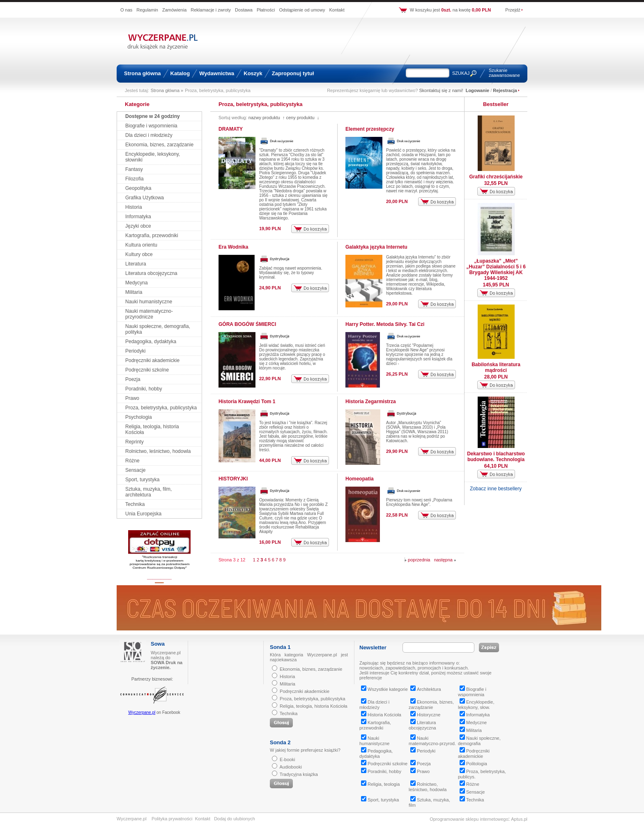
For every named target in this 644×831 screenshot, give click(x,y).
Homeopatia (360, 479)
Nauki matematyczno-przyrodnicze (149, 314)
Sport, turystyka (142, 480)
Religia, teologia (380, 784)
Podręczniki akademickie (152, 360)
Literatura (136, 264)
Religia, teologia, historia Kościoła (313, 706)
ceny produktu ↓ (302, 118)
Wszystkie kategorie (384, 689)
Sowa (158, 644)
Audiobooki (290, 767)
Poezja (133, 379)
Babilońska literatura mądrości (496, 367)
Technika (135, 504)
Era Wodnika (233, 247)
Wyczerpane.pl (142, 712)
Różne (132, 461)
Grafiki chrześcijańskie (496, 177)
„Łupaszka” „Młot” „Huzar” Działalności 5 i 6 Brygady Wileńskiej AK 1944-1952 (496, 270)
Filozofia (135, 179)
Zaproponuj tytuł (293, 73)
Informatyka (138, 217)
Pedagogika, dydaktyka (151, 342)
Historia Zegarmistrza (371, 402)
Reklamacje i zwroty (211, 10)
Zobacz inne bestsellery (496, 489)
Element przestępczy (370, 129)
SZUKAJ (461, 73)
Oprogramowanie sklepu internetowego (469, 819)
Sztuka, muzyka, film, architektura (148, 492)
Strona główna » (167, 90)
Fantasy (134, 169)
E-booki (287, 759)
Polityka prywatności (172, 819)
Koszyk (253, 73)
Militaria (134, 292)
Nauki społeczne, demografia (479, 741)
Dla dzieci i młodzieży (149, 135)
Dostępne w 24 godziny (153, 116)
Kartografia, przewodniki (152, 235)
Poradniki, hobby (144, 389)
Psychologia (139, 417)
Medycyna (137, 283)
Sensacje (135, 470)
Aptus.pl (519, 819)
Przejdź (513, 10)
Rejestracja (505, 90)
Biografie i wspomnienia (151, 126)
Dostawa (244, 10)
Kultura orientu (141, 245)
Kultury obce (139, 254)
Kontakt (337, 10)
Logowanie (477, 90)
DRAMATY (231, 129)
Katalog (180, 73)
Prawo (132, 398)
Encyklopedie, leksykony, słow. (476, 705)
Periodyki (135, 351)
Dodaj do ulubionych (235, 819)
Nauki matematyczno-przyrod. (432, 741)
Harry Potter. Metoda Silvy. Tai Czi (385, 324)
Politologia (473, 764)
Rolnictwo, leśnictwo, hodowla (158, 451)
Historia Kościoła (381, 715)
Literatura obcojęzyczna (151, 273)
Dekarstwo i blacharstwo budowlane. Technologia (496, 457)
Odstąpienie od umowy (302, 10)
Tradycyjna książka (299, 774)
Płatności (266, 10)
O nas (126, 10)
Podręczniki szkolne (147, 370)
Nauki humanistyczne (149, 302)
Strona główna (143, 73)
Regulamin (147, 10)
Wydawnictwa (217, 73)
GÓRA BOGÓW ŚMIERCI (247, 324)
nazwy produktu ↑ (267, 118)
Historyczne (425, 715)
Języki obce (138, 226)
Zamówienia (174, 10)
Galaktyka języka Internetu (376, 247)
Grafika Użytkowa (145, 198)
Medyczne (473, 723)
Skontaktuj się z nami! (441, 90)
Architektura (426, 689)
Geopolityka (138, 188)
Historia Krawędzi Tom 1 (247, 402)
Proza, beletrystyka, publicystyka (161, 408)
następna (445, 560)
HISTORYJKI (233, 479)
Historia (134, 207)
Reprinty (135, 442)
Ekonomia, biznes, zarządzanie (159, 145)
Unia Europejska (143, 514)
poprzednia (417, 560)
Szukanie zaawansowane (504, 73)
